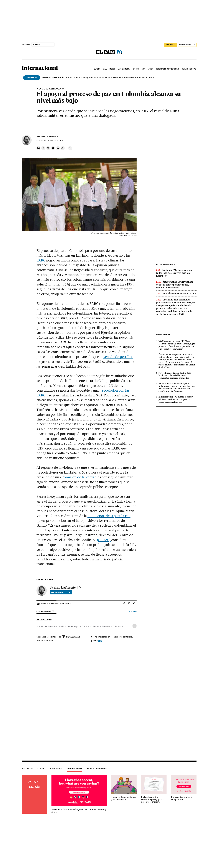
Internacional (40, 68)
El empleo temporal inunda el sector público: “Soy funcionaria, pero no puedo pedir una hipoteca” (176, 399)
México (112, 69)
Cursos (41, 768)
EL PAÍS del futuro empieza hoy (179, 294)
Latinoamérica (124, 69)
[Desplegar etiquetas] (135, 626)
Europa (97, 69)
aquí (100, 640)
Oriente (136, 69)
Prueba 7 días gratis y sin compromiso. (182, 798)
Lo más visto (163, 335)
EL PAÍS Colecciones (97, 768)
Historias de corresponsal (168, 69)
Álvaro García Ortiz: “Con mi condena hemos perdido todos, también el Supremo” (175, 285)
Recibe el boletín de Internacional (56, 604)
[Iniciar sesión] (187, 45)
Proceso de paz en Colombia (50, 89)
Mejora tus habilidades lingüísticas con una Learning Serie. (79, 811)
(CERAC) (104, 540)
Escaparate (27, 768)
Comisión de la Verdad (79, 477)
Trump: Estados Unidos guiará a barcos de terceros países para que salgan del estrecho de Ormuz (98, 77)
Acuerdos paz (73, 626)
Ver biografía (61, 592)
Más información (45, 640)
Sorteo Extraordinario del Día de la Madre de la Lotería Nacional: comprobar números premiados (175, 375)
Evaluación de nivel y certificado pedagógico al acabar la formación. (153, 799)
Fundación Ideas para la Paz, (109, 516)
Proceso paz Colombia (47, 626)
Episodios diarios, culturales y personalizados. (124, 798)
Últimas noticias (189, 69)
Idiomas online (74, 768)
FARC (41, 260)
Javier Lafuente (47, 137)
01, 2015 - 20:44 (53, 141)
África (150, 69)
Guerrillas (106, 626)
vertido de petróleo (118, 357)
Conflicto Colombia (91, 626)
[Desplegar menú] (24, 52)
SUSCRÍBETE (171, 45)
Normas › (133, 611)
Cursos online (56, 768)
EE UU (105, 69)
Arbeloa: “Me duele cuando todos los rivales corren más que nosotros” (174, 273)
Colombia (117, 626)
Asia (143, 69)
